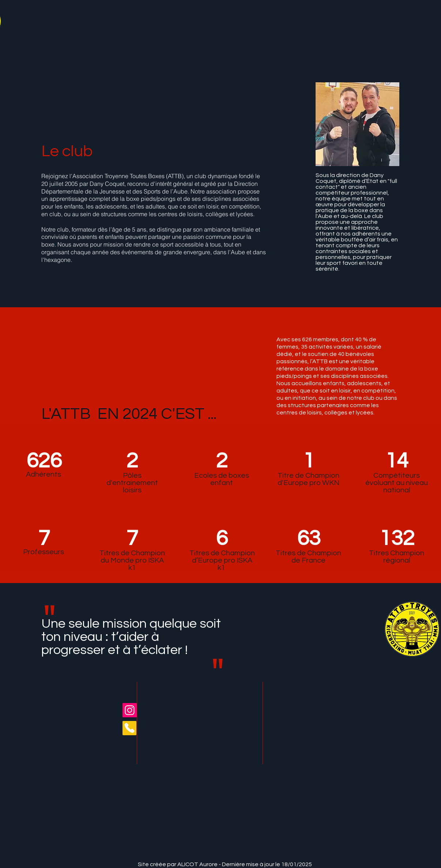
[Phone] (129, 728)
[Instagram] (130, 710)
